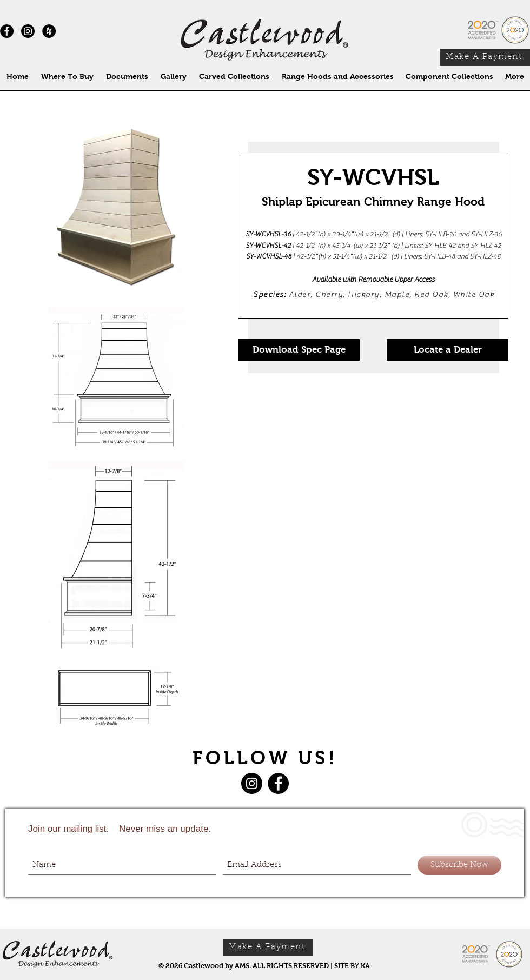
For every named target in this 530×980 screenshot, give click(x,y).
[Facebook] (278, 783)
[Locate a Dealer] (448, 350)
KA (365, 966)
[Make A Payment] (485, 57)
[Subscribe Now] (459, 865)
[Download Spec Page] (299, 350)
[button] (234, 77)
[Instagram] (28, 31)
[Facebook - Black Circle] (7, 31)
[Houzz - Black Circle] (49, 31)
